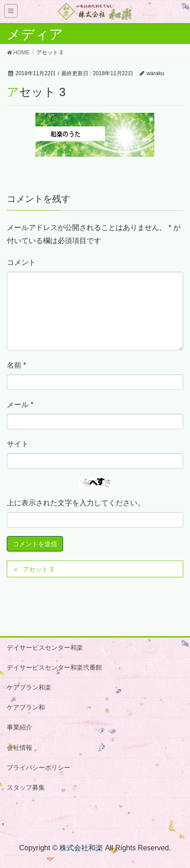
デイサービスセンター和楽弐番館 (54, 667)
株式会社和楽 (81, 848)
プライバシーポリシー (39, 767)
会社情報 (19, 748)
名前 (17, 365)
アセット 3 (38, 569)
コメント (21, 262)
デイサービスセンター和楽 (45, 647)
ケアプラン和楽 (29, 687)
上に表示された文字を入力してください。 (76, 503)
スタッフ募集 (26, 787)
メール (20, 405)
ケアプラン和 (26, 707)
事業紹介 (19, 727)
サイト (18, 444)
